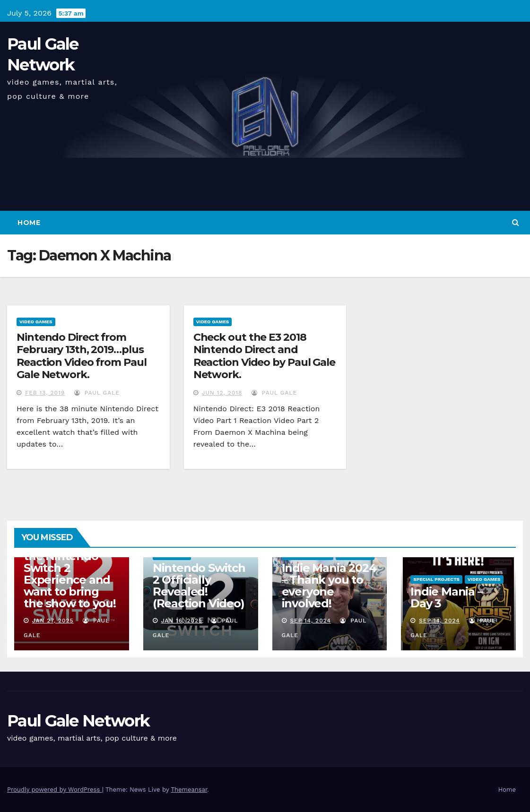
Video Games (36, 322)
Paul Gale (97, 393)
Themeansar (189, 790)
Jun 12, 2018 (222, 393)
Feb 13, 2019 (45, 393)
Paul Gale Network (78, 721)
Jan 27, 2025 (53, 621)
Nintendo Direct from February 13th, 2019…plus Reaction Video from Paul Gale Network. (82, 356)
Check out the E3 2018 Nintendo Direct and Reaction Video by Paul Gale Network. (264, 356)
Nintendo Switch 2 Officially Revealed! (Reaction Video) (199, 586)
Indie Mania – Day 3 (446, 597)
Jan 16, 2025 (182, 621)
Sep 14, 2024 (310, 621)
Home (29, 223)
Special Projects (436, 579)
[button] (516, 222)
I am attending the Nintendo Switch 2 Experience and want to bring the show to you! (70, 574)
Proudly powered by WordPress (55, 790)
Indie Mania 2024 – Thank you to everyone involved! (329, 586)
